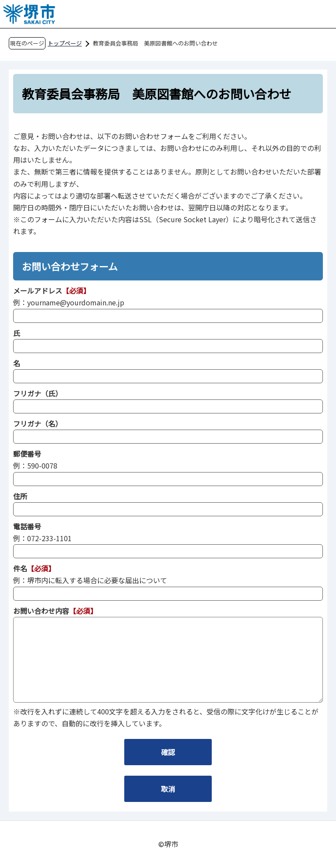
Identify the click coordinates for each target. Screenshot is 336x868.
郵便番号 (27, 454)
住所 (20, 496)
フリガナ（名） (38, 423)
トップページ (65, 43)
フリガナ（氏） (38, 393)
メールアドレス (38, 290)
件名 (20, 568)
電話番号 (27, 526)
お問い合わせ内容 (41, 611)
